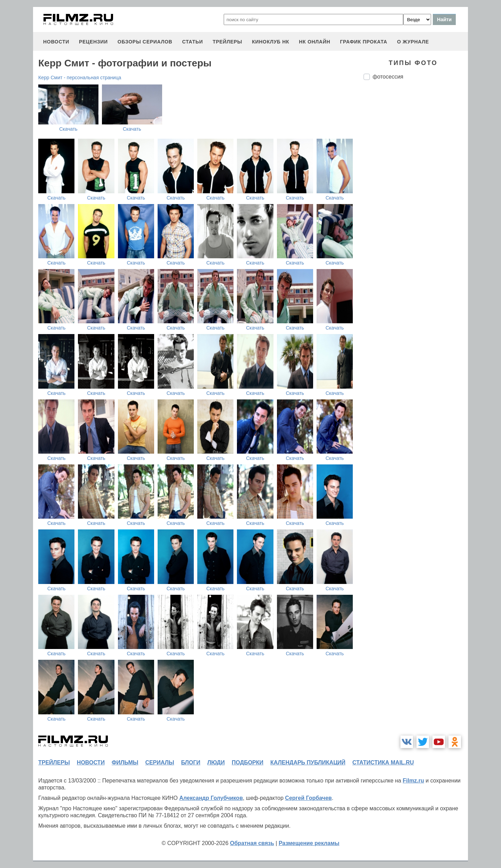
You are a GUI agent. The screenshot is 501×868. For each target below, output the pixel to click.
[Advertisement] (416, 202)
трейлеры (227, 42)
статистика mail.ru (383, 762)
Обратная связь (252, 843)
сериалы (160, 762)
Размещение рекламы (309, 843)
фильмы (125, 762)
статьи (192, 42)
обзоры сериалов (145, 42)
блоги (190, 762)
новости (56, 42)
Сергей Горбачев (308, 798)
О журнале (413, 42)
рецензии (93, 42)
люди (216, 762)
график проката (364, 42)
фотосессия (388, 77)
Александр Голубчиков (211, 798)
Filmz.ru (413, 781)
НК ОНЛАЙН (315, 42)
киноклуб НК (271, 42)
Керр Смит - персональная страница (80, 78)
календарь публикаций (308, 762)
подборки (248, 762)
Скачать (68, 129)
